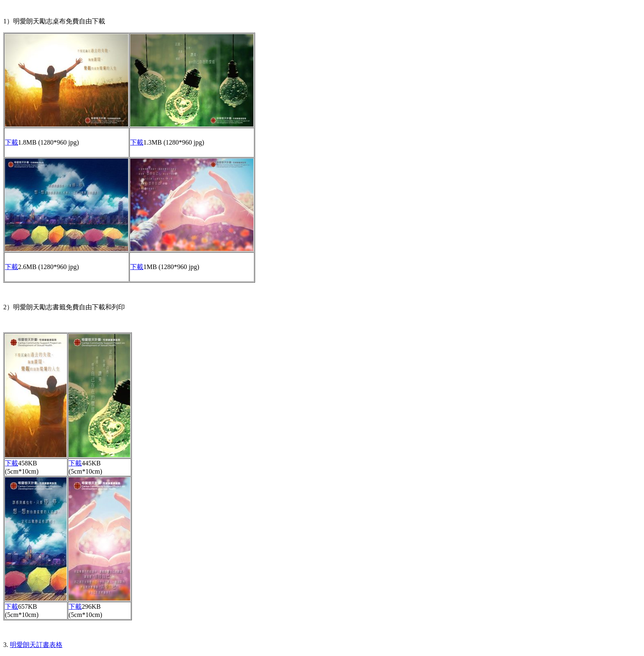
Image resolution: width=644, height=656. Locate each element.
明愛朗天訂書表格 (36, 645)
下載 (11, 142)
